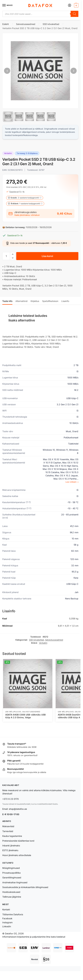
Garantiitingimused (12, 877)
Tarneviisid (8, 831)
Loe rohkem (72, 482)
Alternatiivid (21, 301)
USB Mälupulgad (13, 712)
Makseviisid (8, 826)
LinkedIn (7, 926)
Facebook (7, 918)
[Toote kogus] (6, 256)
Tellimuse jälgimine (12, 897)
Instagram (7, 922)
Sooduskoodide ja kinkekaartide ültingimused (25, 887)
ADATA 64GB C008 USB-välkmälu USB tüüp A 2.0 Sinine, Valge (25, 716)
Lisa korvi (47, 256)
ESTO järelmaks (10, 850)
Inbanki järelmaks (11, 846)
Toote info (7, 301)
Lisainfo (65, 301)
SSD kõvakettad (51, 24)
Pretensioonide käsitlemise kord (18, 841)
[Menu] (7, 5)
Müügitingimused (11, 868)
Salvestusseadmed (26, 24)
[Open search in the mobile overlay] (40, 14)
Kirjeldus (35, 301)
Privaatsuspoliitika (11, 873)
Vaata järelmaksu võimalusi (27, 215)
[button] (76, 5)
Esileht (6, 24)
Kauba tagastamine (12, 836)
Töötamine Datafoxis (13, 914)
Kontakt (6, 909)
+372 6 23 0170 (11, 799)
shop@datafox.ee (18, 809)
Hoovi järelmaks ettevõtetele (17, 855)
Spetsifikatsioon (50, 301)
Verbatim (43, 643)
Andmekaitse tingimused (15, 882)
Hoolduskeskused (11, 892)
